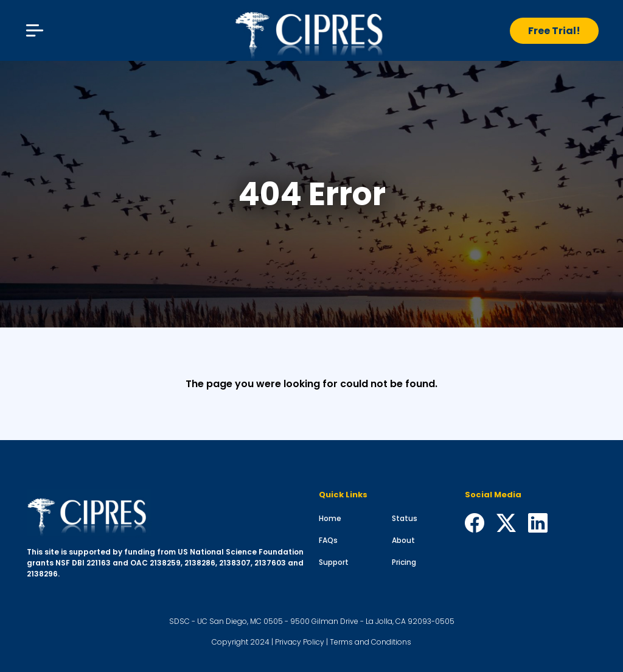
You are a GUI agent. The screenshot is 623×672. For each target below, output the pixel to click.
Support (334, 562)
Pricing (404, 562)
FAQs (328, 540)
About (403, 540)
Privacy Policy (300, 642)
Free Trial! (554, 31)
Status (405, 518)
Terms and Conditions (371, 642)
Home (330, 518)
